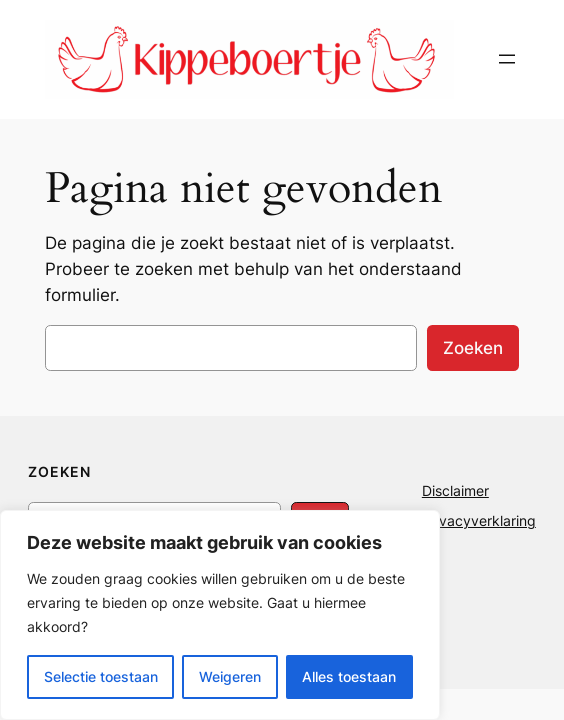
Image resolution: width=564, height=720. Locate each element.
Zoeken (473, 348)
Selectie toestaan (101, 676)
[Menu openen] (507, 59)
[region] (220, 615)
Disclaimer (455, 490)
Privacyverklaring (479, 520)
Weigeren (230, 676)
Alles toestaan (349, 676)
